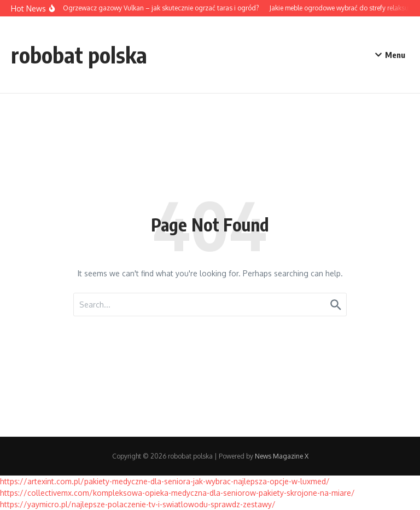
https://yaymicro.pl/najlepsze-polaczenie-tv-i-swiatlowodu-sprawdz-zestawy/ (138, 504)
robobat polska (79, 55)
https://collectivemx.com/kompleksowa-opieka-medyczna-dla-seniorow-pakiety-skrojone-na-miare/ (177, 493)
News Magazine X (282, 456)
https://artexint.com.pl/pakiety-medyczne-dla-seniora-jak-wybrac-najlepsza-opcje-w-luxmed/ (165, 481)
